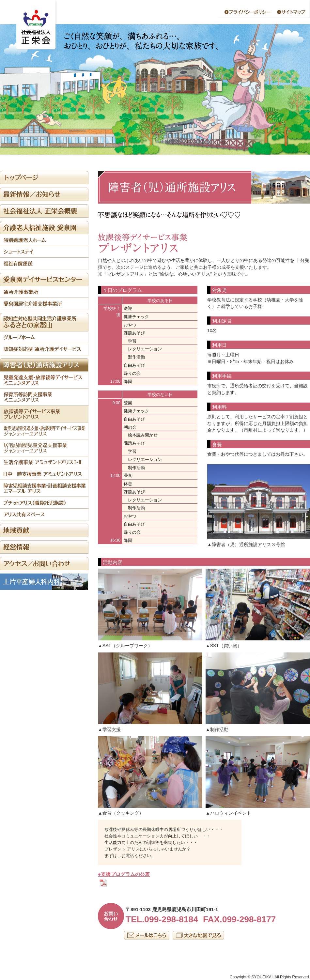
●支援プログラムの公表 (124, 874)
